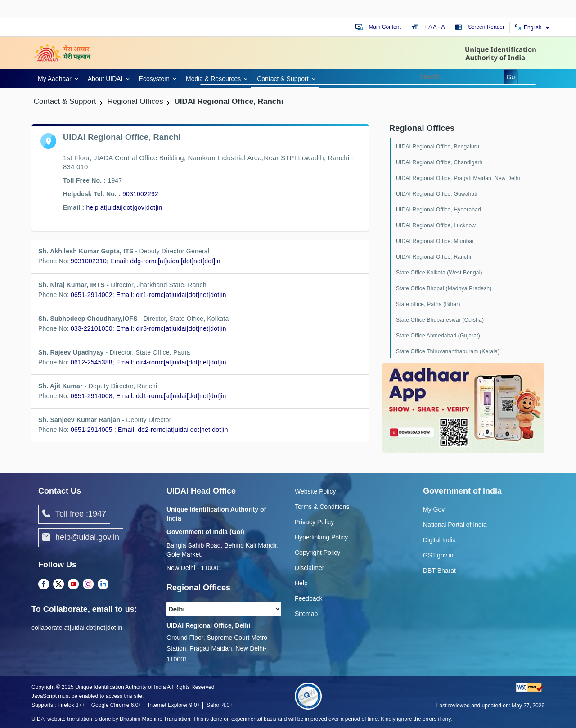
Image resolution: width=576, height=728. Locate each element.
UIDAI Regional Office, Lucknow (436, 225)
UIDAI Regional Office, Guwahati (437, 194)
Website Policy (315, 491)
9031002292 (140, 194)
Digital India (439, 540)
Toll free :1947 (74, 514)
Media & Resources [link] (213, 79)
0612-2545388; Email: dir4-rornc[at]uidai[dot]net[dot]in (148, 362)
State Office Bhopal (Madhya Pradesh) (444, 288)
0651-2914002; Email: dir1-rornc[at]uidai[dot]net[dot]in (148, 295)
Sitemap (306, 614)
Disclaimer (309, 568)
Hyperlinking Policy (321, 537)
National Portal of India (455, 525)
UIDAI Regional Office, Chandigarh (439, 162)
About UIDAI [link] (105, 79)
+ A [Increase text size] (429, 27)
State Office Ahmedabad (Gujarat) (438, 336)
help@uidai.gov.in (81, 538)
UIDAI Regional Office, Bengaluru (438, 147)
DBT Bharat (439, 571)
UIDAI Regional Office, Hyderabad (439, 210)
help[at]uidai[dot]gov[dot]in (124, 207)
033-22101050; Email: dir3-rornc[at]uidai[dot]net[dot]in (148, 328)
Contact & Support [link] (283, 79)
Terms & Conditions (322, 507)
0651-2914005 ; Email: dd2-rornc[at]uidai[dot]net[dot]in (149, 430)
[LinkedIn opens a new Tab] (103, 584)
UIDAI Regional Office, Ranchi (434, 257)
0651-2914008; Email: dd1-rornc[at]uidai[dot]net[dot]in (148, 396)
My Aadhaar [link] (55, 79)
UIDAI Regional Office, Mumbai (435, 241)
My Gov (434, 509)
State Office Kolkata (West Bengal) (439, 273)
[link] (56, 78)
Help (301, 583)
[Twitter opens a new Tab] (58, 584)
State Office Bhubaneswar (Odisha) (440, 320)
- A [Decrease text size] (442, 27)
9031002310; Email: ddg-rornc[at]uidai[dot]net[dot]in (146, 261)
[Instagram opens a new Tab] (88, 584)
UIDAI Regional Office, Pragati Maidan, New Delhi (458, 178)
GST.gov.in (438, 555)
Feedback (308, 598)
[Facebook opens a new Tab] (44, 584)
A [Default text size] (435, 27)
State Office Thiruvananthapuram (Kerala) (448, 351)
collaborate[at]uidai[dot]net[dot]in (77, 628)
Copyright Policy (317, 553)
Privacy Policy (314, 522)
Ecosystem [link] (154, 79)
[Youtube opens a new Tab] (73, 584)
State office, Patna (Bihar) (428, 304)
